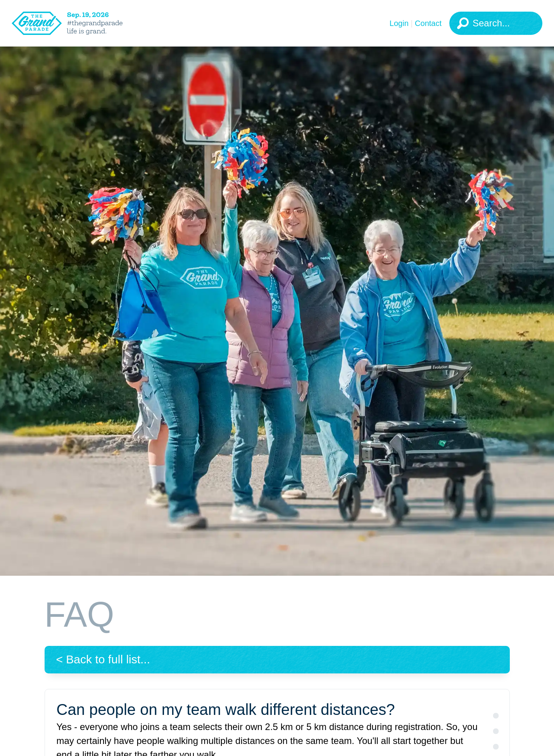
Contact (428, 23)
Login (399, 23)
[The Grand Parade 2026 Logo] (79, 23)
